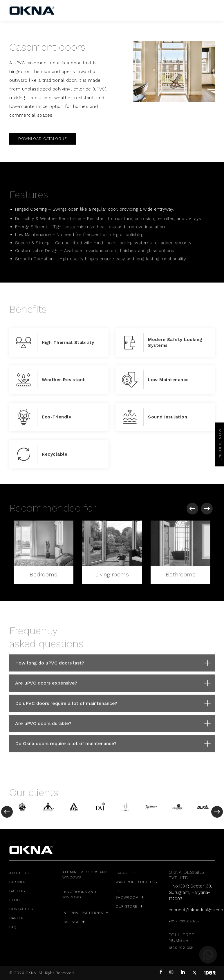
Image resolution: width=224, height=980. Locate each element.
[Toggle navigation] (211, 11)
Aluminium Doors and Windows (85, 875)
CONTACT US (21, 909)
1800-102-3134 (181, 948)
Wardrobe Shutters (136, 882)
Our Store (126, 906)
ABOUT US (19, 873)
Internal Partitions (83, 913)
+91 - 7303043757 (184, 921)
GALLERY (18, 891)
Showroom (127, 897)
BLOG (15, 900)
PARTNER (18, 882)
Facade (123, 873)
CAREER (16, 918)
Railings (71, 922)
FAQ (13, 927)
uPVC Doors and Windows (79, 894)
